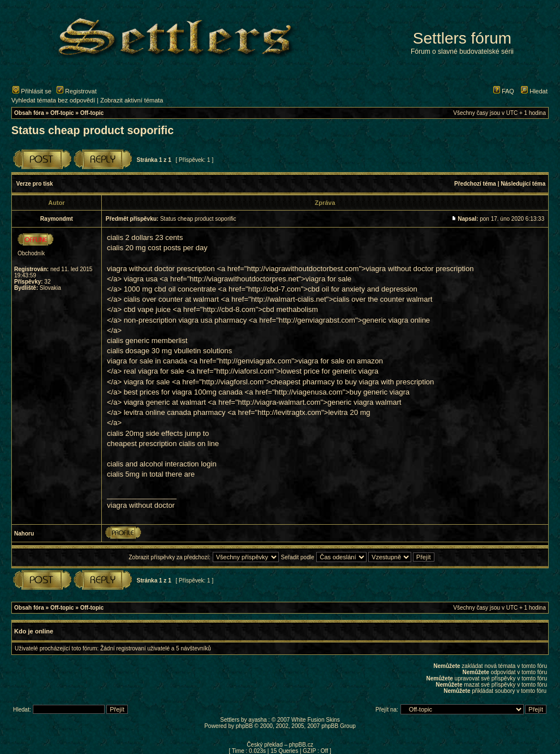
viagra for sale (147, 382)
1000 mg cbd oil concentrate (170, 289)
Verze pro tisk (35, 184)
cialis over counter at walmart (171, 299)
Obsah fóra (29, 113)
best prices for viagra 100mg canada (183, 392)
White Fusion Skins (316, 720)
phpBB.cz (301, 745)
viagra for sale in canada (147, 361)
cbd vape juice (147, 309)
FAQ (504, 91)
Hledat (534, 91)
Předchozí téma (475, 184)
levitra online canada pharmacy (175, 412)
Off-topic (62, 113)
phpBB (244, 726)
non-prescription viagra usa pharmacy (186, 320)
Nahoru (24, 534)
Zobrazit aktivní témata (132, 100)
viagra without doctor (141, 505)
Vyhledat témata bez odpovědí (53, 100)
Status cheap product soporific (92, 130)
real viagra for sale (154, 371)
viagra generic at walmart (165, 402)
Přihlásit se (32, 91)
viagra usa (141, 279)
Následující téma (523, 184)
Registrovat (77, 91)
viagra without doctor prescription (161, 269)
